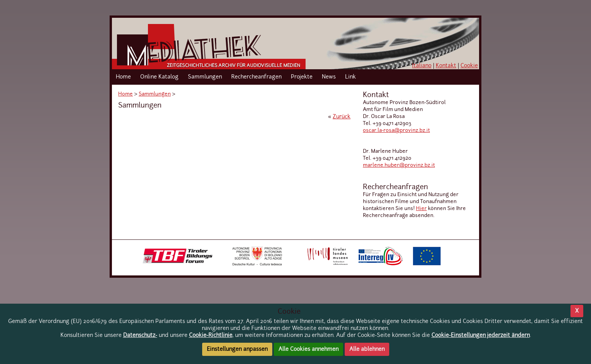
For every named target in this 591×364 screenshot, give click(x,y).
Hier (421, 209)
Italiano (422, 66)
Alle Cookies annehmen (308, 349)
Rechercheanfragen (256, 77)
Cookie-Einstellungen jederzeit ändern (481, 335)
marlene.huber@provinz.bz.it (399, 165)
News (329, 77)
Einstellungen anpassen (237, 349)
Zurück (342, 117)
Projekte (302, 77)
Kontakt (446, 66)
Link (350, 77)
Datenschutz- (140, 335)
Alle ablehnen (367, 349)
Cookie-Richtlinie (211, 335)
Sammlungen (205, 77)
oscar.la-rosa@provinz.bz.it (396, 131)
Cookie (469, 66)
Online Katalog (159, 77)
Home (123, 77)
